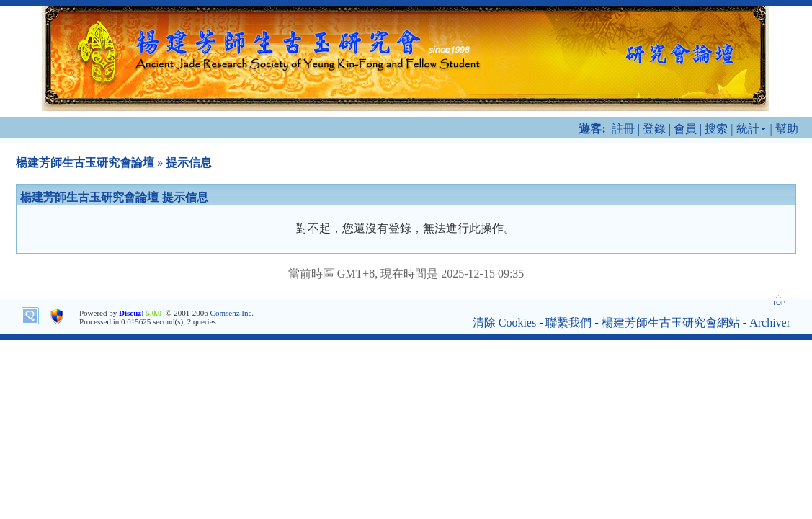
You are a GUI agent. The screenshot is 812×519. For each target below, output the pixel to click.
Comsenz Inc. (232, 313)
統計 (748, 129)
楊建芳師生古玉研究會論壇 (85, 163)
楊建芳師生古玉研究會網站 (671, 323)
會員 (685, 129)
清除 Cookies (504, 323)
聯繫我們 (568, 323)
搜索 (716, 129)
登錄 (654, 129)
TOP (779, 303)
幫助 (787, 129)
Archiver (770, 323)
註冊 (623, 129)
